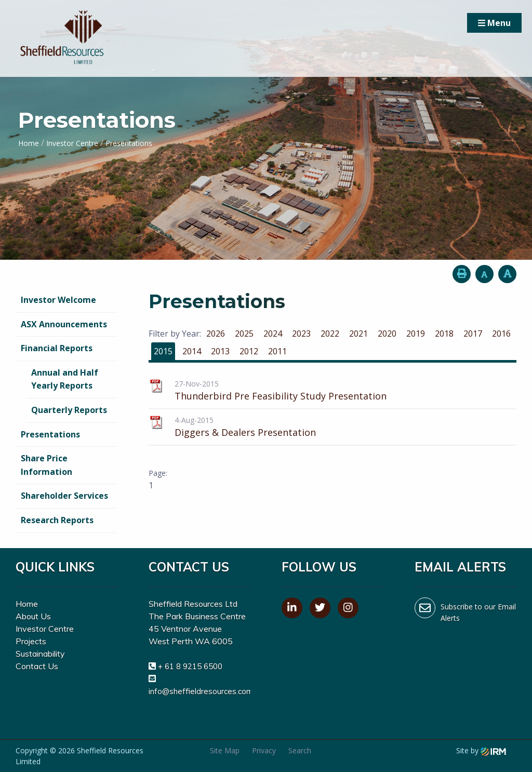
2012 (249, 351)
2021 (358, 334)
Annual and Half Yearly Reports (65, 379)
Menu (494, 23)
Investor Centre (45, 629)
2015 (163, 351)
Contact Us (37, 666)
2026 (216, 334)
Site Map (225, 750)
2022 (330, 334)
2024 (273, 334)
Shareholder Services (64, 496)
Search (300, 750)
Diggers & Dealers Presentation (245, 432)
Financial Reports (57, 348)
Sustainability (40, 654)
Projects (31, 641)
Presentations (50, 434)
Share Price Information (46, 465)
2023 (301, 334)
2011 (277, 351)
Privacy (264, 750)
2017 (473, 334)
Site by (481, 750)
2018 (444, 334)
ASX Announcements (64, 324)
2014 (192, 351)
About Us (33, 616)
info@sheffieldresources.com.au (206, 691)
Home (27, 604)
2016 (501, 334)
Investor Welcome (58, 300)
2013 (220, 351)
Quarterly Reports (69, 410)
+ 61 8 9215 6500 (190, 666)
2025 (244, 334)
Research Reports (57, 520)
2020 (387, 334)
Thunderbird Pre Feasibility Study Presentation (281, 396)
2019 (416, 334)
